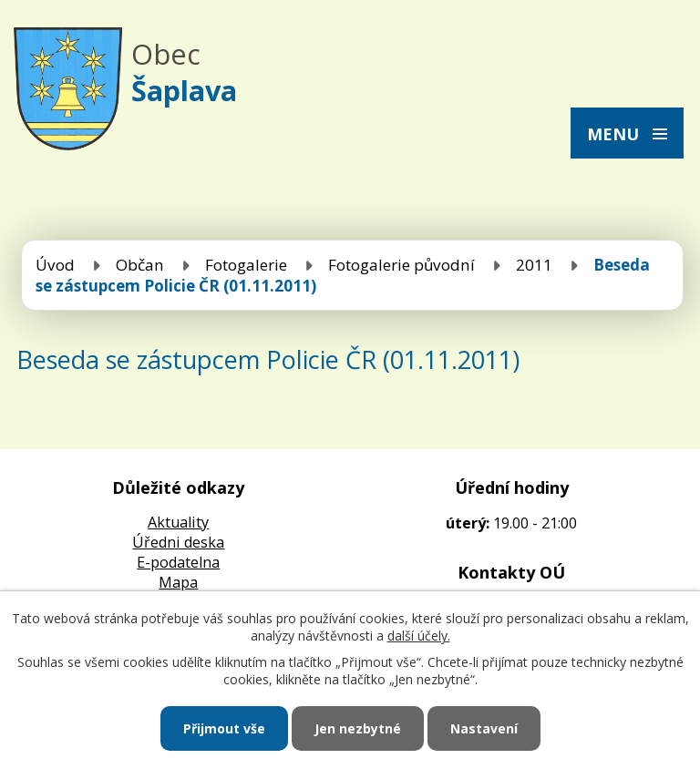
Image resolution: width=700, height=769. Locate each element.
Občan (140, 265)
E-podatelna (178, 562)
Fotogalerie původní (401, 265)
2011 (534, 265)
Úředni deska (178, 542)
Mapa (178, 582)
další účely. (419, 636)
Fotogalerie (246, 265)
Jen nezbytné (358, 728)
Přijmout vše (224, 728)
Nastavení (484, 728)
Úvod (55, 265)
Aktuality (178, 522)
